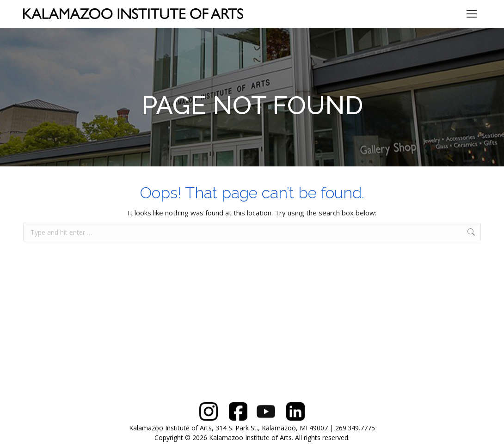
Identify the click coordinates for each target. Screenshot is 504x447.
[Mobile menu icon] (472, 14)
